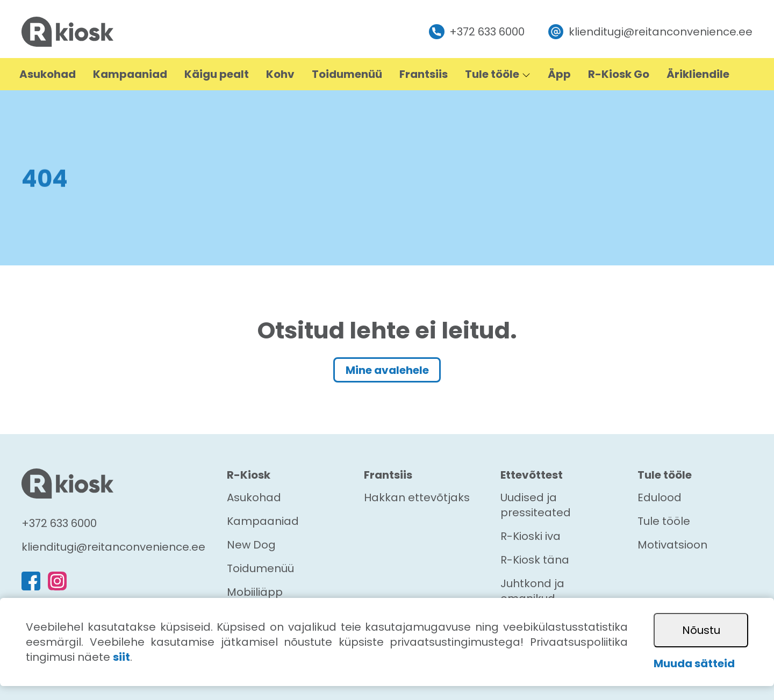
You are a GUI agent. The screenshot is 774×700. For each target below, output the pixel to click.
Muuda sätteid (694, 663)
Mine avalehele (387, 370)
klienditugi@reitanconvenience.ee (650, 32)
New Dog (251, 545)
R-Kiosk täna (535, 560)
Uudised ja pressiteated (536, 505)
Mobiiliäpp (255, 592)
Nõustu (701, 630)
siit (121, 657)
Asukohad (254, 497)
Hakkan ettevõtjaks (417, 497)
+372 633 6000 (477, 32)
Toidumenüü (260, 568)
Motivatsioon (672, 545)
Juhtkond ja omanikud (532, 591)
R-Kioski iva (531, 536)
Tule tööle (664, 521)
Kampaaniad (263, 521)
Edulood (660, 497)
